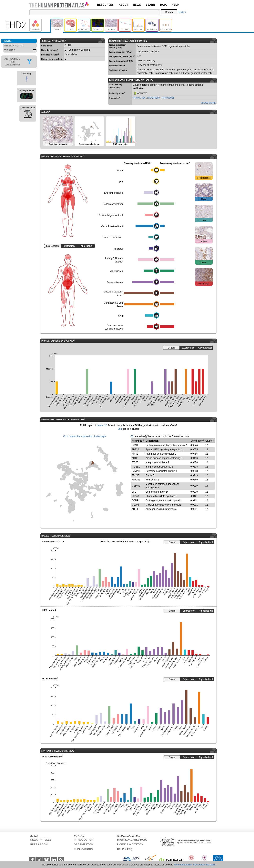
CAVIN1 (136, 471)
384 (120, 429)
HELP (175, 5)
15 (132, 436)
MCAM (135, 505)
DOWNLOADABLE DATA (132, 840)
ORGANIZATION (83, 844)
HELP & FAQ (125, 849)
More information (183, 865)
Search (169, 12)
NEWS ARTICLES (41, 840)
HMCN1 (136, 480)
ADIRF (135, 509)
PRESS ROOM (39, 844)
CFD (134, 492)
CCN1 (135, 445)
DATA (163, 5)
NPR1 (135, 454)
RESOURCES (105, 5)
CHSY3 (136, 496)
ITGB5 (135, 462)
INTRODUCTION (84, 840)
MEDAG (136, 486)
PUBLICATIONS (83, 849)
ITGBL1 (136, 467)
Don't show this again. (205, 865)
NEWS (137, 5)
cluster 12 (102, 425)
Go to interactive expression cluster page (84, 436)
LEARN (150, 5)
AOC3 (135, 458)
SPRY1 (135, 449)
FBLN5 (135, 475)
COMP (135, 500)
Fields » (182, 12)
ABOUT (123, 5)
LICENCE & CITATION (130, 844)
